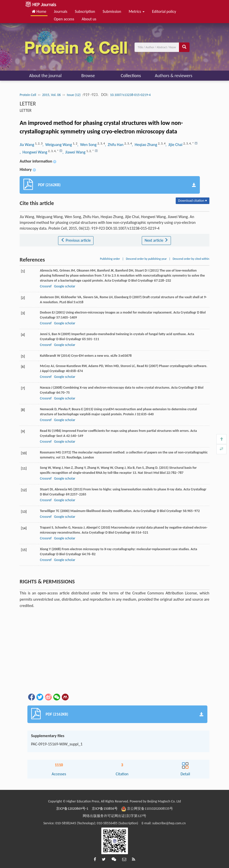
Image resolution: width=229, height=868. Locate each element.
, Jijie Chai (174, 145)
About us (89, 19)
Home (39, 11)
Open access (64, 19)
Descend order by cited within (191, 259)
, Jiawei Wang (74, 152)
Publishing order (110, 259)
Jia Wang (27, 145)
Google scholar (65, 286)
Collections (131, 76)
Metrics (137, 11)
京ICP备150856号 (105, 809)
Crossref (46, 286)
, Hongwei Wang (34, 152)
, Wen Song (87, 145)
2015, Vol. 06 (52, 95)
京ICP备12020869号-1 (72, 809)
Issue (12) (74, 95)
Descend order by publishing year (146, 259)
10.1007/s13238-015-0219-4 (130, 95)
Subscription (85, 11)
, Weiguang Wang (58, 145)
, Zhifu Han (114, 145)
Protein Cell (28, 95)
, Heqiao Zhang (145, 145)
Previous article (76, 240)
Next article (156, 240)
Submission (112, 11)
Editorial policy (164, 11)
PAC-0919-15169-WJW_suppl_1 (57, 744)
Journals (61, 11)
